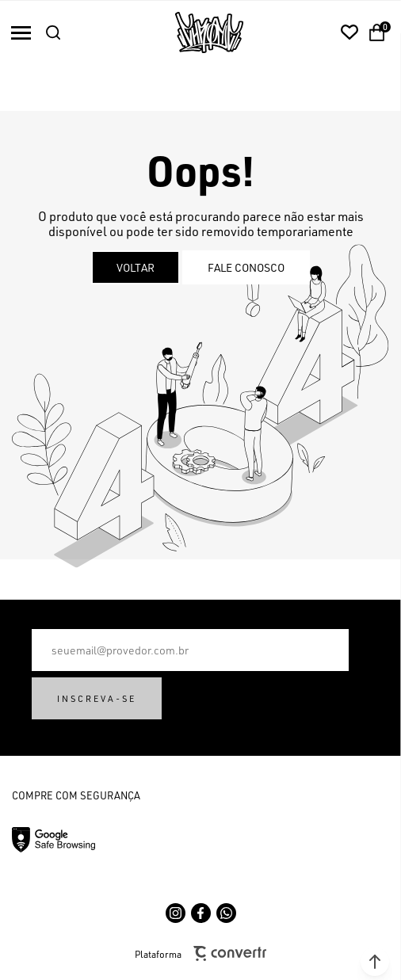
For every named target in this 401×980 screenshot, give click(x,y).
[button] (375, 962)
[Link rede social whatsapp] (226, 913)
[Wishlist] (349, 32)
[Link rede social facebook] (201, 913)
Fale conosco (246, 267)
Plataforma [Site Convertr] (200, 953)
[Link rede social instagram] (176, 913)
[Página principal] (209, 32)
